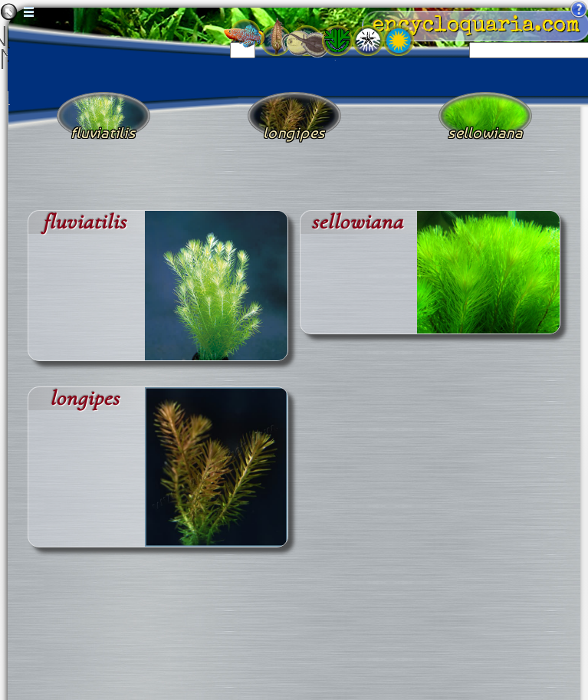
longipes (85, 398)
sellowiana (357, 222)
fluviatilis (85, 222)
